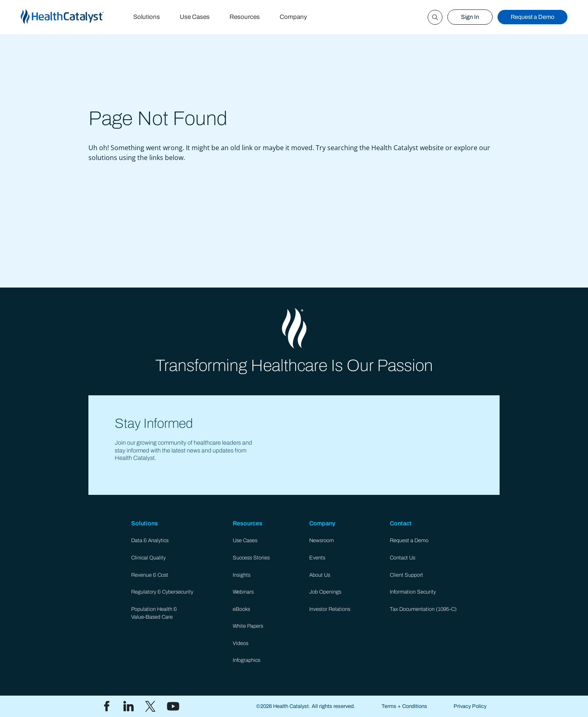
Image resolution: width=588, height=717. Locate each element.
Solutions (147, 17)
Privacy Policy (470, 706)
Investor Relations (330, 609)
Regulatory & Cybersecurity (162, 592)
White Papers (248, 626)
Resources (245, 17)
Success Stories (251, 558)
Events (317, 558)
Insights (242, 575)
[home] (72, 17)
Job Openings (325, 592)
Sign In (470, 17)
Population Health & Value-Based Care (154, 613)
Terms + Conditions (404, 706)
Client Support (406, 575)
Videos (241, 643)
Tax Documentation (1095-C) (423, 609)
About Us (320, 575)
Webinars (243, 592)
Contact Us (403, 558)
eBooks (241, 609)
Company (293, 17)
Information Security (413, 592)
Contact (401, 523)
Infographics (247, 660)
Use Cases (195, 17)
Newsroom (322, 541)
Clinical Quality (148, 558)
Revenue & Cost (150, 575)
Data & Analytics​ (150, 541)
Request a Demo (532, 17)
